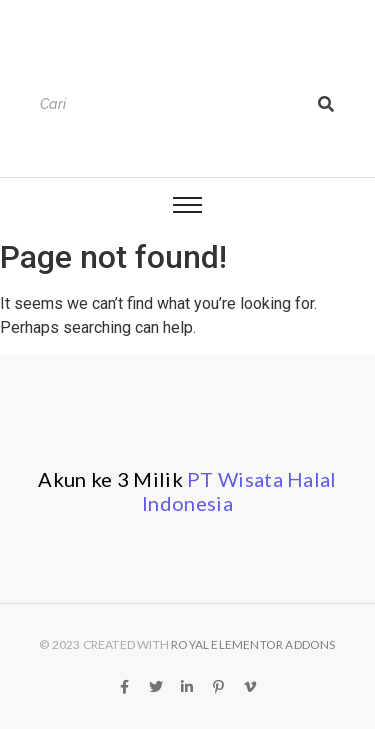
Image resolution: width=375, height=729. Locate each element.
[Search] (168, 104)
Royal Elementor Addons (253, 644)
